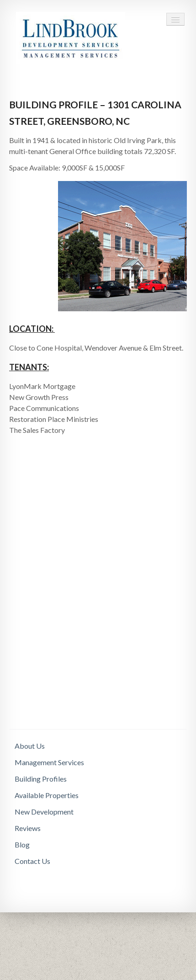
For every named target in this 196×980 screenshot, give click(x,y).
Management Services (49, 762)
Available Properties (47, 795)
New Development (44, 812)
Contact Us (32, 861)
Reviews (28, 828)
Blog (22, 844)
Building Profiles (41, 779)
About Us (30, 746)
